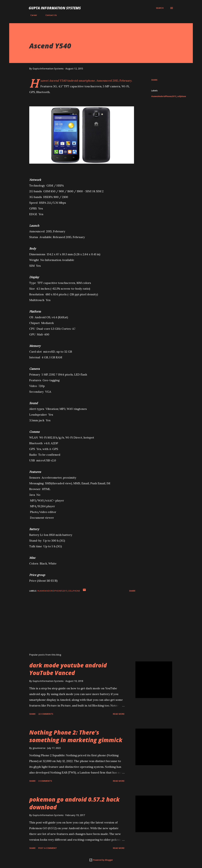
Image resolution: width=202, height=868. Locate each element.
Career (32, 15)
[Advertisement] (78, 617)
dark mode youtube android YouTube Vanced (68, 669)
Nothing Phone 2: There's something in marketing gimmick (76, 736)
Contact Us (49, 15)
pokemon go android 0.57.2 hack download (74, 803)
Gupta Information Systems (55, 8)
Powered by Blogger (101, 860)
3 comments (45, 781)
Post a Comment (48, 848)
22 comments (46, 714)
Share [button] (154, 80)
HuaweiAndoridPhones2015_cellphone (169, 96)
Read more (119, 714)
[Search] (160, 8)
